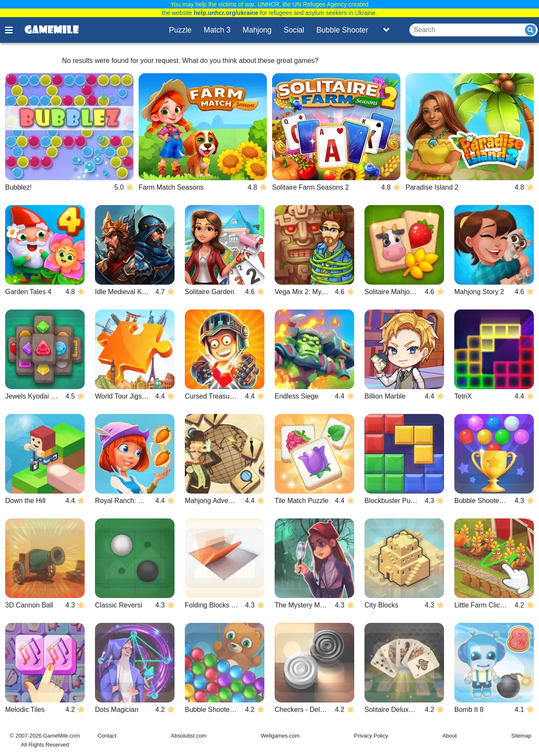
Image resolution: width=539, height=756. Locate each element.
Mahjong (257, 30)
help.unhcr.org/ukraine (226, 13)
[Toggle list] (386, 30)
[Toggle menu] (14, 30)
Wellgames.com (280, 736)
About (449, 736)
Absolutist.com (188, 736)
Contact (107, 736)
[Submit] (530, 30)
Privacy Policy (371, 736)
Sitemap (521, 736)
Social (294, 30)
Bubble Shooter (342, 30)
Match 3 (217, 30)
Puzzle (180, 30)
